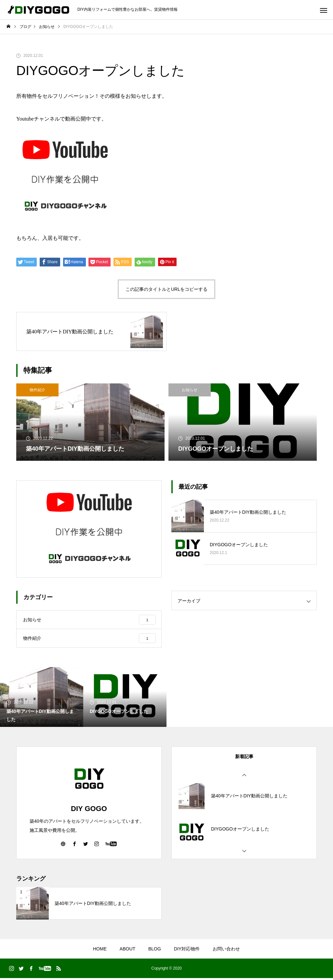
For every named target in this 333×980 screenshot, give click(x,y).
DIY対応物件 (187, 951)
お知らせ (190, 390)
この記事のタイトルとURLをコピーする (166, 289)
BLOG (155, 951)
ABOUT (127, 951)
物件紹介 (37, 390)
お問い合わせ (226, 951)
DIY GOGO (89, 811)
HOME (100, 951)
